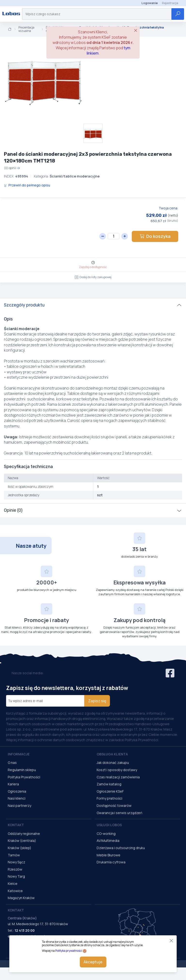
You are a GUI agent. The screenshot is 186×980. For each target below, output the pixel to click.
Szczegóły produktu (24, 305)
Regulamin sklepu (22, 770)
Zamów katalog (109, 784)
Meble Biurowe (108, 855)
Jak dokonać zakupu (113, 763)
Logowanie (150, 3)
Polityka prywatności (69, 951)
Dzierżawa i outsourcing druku (121, 848)
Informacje (19, 754)
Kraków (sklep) (19, 848)
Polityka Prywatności (24, 777)
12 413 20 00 (25, 930)
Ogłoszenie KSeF (110, 791)
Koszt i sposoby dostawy (117, 770)
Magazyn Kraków (21, 898)
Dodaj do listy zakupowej (93, 277)
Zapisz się (97, 701)
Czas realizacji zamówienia (118, 777)
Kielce (13, 884)
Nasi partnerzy (19, 806)
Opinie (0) (13, 510)
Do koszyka (155, 236)
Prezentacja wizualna (26, 29)
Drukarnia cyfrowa (111, 862)
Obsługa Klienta (112, 754)
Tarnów (14, 855)
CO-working (106, 834)
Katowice (15, 891)
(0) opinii (12, 168)
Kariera (13, 784)
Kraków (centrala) (22, 841)
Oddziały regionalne (24, 834)
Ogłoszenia (17, 791)
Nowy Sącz (16, 862)
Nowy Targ (16, 876)
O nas (12, 763)
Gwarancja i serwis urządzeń (119, 813)
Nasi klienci (17, 798)
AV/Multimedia (108, 841)
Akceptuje (93, 962)
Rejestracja (170, 3)
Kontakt (16, 825)
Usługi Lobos (109, 825)
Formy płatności (109, 798)
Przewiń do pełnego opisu (27, 185)
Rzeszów (15, 869)
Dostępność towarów (114, 806)
